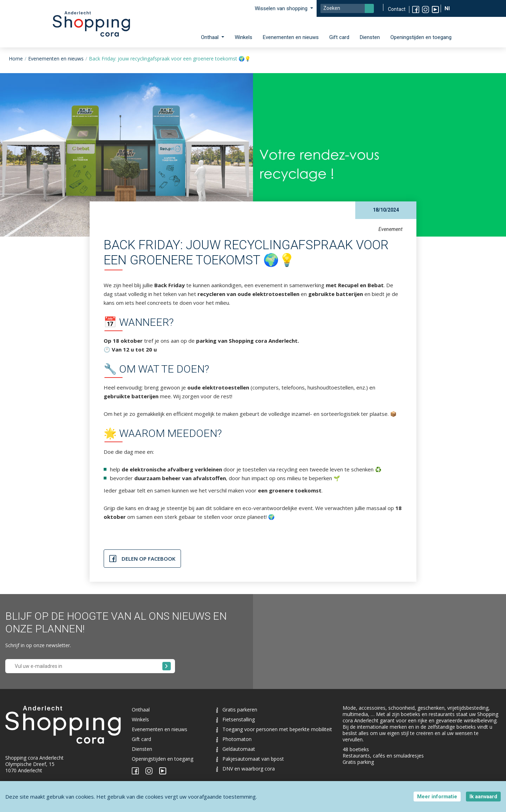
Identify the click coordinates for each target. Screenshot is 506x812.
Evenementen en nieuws (291, 37)
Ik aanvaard (483, 797)
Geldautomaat (236, 749)
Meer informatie (437, 797)
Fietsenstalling (235, 719)
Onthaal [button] (210, 37)
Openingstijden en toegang (421, 37)
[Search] (347, 8)
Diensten (370, 37)
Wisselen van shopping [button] (282, 8)
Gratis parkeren (237, 710)
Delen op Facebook (148, 559)
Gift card (339, 37)
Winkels (244, 37)
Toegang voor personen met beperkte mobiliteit (274, 729)
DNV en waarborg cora (245, 769)
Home (16, 59)
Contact (397, 9)
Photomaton (234, 739)
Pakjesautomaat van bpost (250, 759)
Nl (448, 8)
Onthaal (141, 710)
